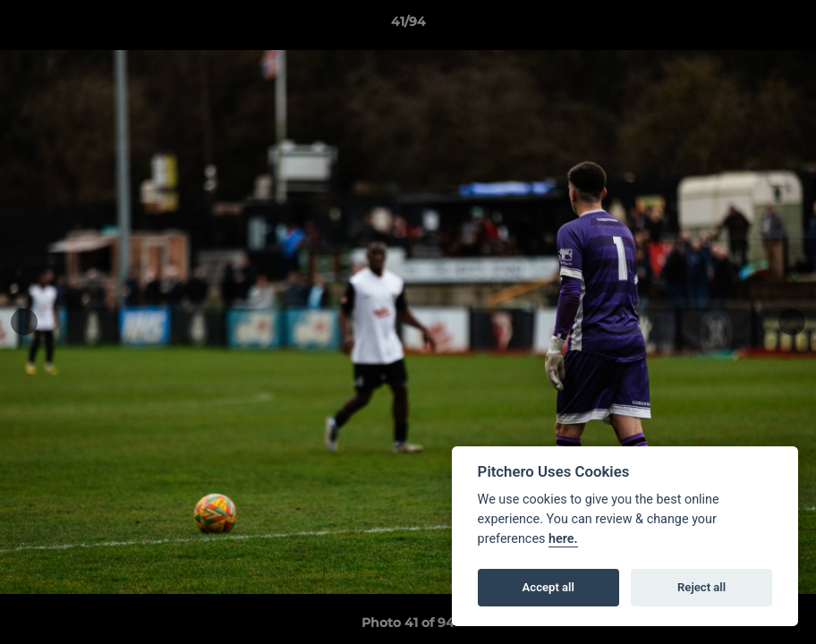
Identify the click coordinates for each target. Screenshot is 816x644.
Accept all (548, 587)
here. (563, 539)
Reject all (701, 587)
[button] (784, 26)
